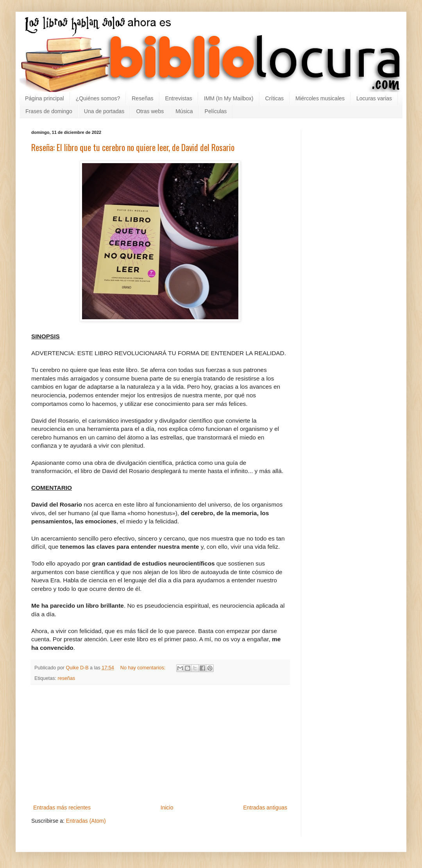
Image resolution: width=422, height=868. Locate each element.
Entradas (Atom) (86, 821)
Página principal (45, 98)
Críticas (274, 98)
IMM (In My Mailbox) (229, 98)
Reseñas (142, 98)
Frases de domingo (49, 111)
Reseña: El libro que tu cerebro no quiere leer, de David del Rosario (133, 147)
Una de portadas (104, 111)
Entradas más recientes (62, 808)
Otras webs (150, 111)
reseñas (67, 678)
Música (184, 111)
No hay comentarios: (144, 668)
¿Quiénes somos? (98, 98)
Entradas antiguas (265, 808)
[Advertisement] (160, 744)
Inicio (167, 808)
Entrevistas (179, 98)
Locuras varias (374, 98)
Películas (216, 111)
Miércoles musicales (320, 98)
